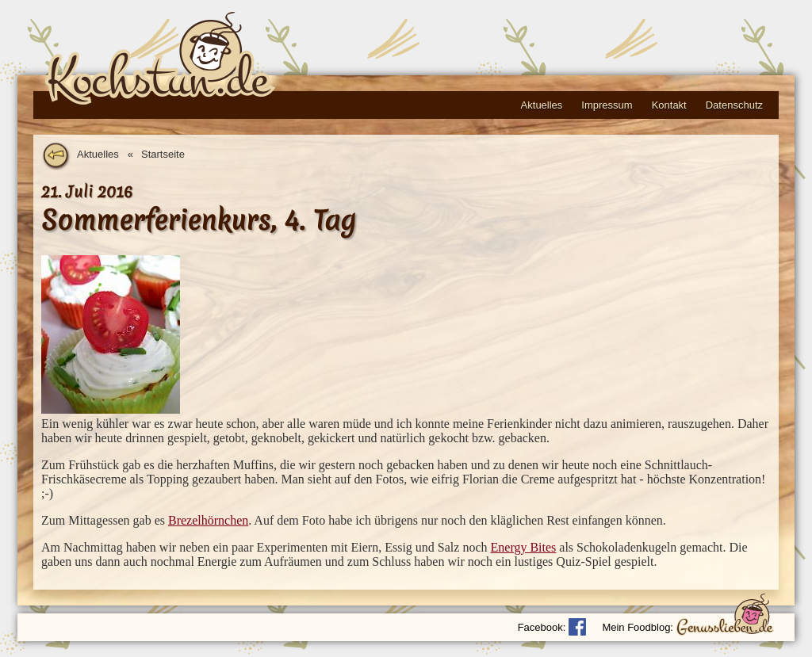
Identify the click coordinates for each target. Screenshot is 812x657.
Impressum (607, 105)
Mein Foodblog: (638, 627)
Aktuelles (542, 105)
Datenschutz (734, 105)
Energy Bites (524, 547)
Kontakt (669, 105)
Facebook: (542, 627)
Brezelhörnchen (208, 520)
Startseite (163, 154)
